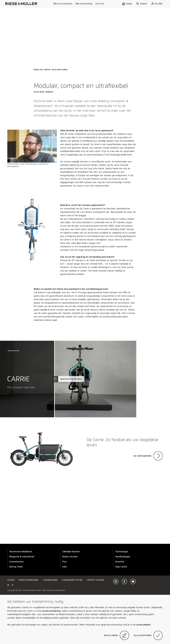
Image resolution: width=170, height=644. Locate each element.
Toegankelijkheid (50, 580)
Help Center (121, 567)
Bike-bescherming (84, 4)
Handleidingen (123, 557)
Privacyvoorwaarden (29, 580)
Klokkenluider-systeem (72, 580)
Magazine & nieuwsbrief (22, 557)
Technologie (122, 552)
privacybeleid (143, 625)
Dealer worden (70, 557)
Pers (65, 562)
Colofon (11, 580)
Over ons (100, 4)
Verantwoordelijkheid (21, 552)
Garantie (120, 562)
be (10, 585)
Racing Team (16, 567)
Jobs (65, 567)
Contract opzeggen (95, 580)
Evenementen (17, 562)
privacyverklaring (51, 611)
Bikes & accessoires (63, 4)
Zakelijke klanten (71, 552)
